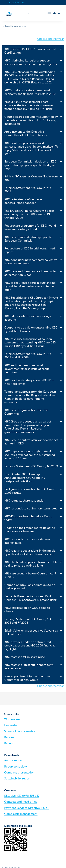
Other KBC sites (17, 3)
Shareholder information (20, 731)
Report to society (15, 767)
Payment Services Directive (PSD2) (27, 808)
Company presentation (19, 773)
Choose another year (51, 39)
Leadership (11, 725)
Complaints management (21, 814)
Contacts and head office (21, 802)
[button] (54, 13)
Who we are (12, 719)
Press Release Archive (15, 26)
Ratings (9, 743)
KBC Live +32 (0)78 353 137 (22, 796)
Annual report (13, 760)
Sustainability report (17, 779)
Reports (9, 737)
